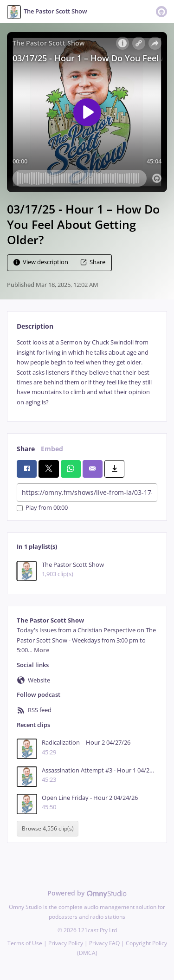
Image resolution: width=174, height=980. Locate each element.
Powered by (87, 893)
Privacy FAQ (104, 943)
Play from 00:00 (42, 508)
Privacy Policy (66, 943)
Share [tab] (26, 449)
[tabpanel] (87, 372)
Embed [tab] (52, 449)
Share (93, 263)
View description (41, 263)
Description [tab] (35, 326)
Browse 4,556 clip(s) (48, 828)
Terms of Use (25, 943)
